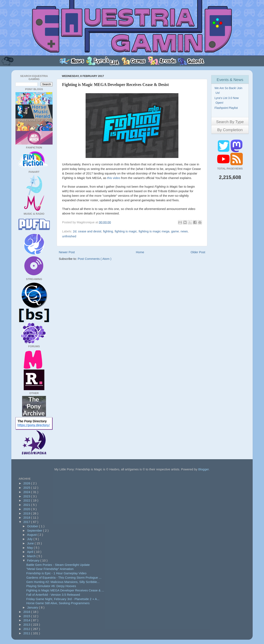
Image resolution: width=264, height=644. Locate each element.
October (33, 526)
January (33, 607)
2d (75, 231)
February (34, 560)
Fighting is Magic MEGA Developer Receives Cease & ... (65, 590)
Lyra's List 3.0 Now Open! (227, 100)
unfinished (69, 236)
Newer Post (67, 252)
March (32, 556)
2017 (27, 522)
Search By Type (230, 122)
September (35, 530)
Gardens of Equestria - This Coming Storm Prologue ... (64, 577)
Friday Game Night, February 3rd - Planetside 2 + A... (63, 599)
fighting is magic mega (154, 231)
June (31, 543)
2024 (27, 492)
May (30, 548)
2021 (27, 505)
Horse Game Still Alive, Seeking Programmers (58, 603)
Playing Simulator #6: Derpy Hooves (51, 586)
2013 (27, 625)
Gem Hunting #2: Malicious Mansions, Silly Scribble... (63, 582)
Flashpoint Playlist (227, 108)
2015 (27, 616)
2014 (27, 620)
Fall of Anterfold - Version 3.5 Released (53, 595)
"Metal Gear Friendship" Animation (50, 569)
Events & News (230, 80)
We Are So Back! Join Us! (229, 90)
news (184, 231)
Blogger (203, 469)
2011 (27, 633)
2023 (27, 496)
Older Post (198, 252)
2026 (27, 483)
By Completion (230, 130)
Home (140, 252)
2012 (27, 629)
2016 (27, 612)
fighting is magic (126, 231)
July (30, 539)
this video (114, 178)
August (32, 535)
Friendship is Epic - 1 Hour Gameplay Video (57, 573)
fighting (108, 231)
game (175, 231)
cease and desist (90, 231)
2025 (27, 488)
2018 (27, 517)
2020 (27, 509)
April (31, 552)
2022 (27, 500)
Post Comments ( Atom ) (95, 259)
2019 (27, 513)
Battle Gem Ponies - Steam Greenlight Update (58, 565)
